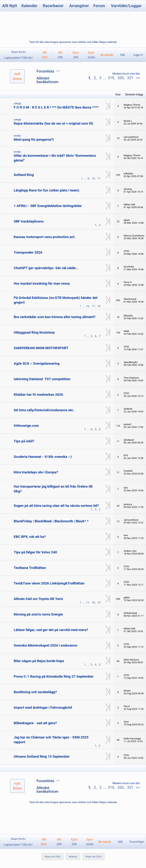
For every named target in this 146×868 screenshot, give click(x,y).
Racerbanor (53, 6)
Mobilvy (73, 857)
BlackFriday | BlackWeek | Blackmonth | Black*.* (51, 521)
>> (137, 78)
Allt (60, 55)
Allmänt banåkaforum (48, 80)
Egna (76, 55)
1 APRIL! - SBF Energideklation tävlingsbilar (48, 206)
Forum (99, 6)
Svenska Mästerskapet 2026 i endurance (45, 645)
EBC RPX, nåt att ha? (30, 537)
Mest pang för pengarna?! (34, 139)
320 (121, 78)
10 (93, 178)
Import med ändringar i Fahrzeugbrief (43, 707)
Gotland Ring (24, 175)
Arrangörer (79, 6)
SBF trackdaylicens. (29, 221)
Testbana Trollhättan (30, 568)
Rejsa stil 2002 (53, 857)
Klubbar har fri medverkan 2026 (38, 395)
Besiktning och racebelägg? (35, 692)
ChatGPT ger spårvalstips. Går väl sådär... (46, 268)
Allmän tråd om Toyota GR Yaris (38, 599)
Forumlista (49, 71)
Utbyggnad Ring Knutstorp (34, 332)
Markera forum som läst (126, 74)
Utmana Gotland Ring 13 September (42, 756)
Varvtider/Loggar (126, 6)
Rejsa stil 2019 (93, 857)
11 (99, 178)
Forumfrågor (137, 842)
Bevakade (107, 55)
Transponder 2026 (28, 252)
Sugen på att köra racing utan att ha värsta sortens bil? (56, 506)
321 (130, 78)
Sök (123, 55)
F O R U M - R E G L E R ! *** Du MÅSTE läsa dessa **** (56, 107)
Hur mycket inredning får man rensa (42, 283)
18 (99, 306)
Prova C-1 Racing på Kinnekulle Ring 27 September (54, 676)
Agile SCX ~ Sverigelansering (37, 363)
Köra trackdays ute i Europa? (36, 472)
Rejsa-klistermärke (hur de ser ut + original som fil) (53, 123)
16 (88, 306)
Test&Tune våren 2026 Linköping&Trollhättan (49, 583)
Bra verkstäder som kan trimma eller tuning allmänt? (55, 317)
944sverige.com (26, 426)
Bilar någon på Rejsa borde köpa (39, 661)
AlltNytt (45, 55)
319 (111, 78)
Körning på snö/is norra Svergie (38, 614)
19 (99, 603)
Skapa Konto (18, 52)
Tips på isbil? (24, 441)
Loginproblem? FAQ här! (19, 58)
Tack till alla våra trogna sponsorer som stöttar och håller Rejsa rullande (73, 42)
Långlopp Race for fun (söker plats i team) (47, 190)
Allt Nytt (10, 6)
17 (93, 306)
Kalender (29, 6)
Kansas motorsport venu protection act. (45, 237)
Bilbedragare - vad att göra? (35, 723)
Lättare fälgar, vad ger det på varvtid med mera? (51, 630)
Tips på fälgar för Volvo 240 (35, 552)
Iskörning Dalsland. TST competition (42, 379)
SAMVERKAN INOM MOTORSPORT (41, 348)
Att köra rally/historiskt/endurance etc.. (44, 410)
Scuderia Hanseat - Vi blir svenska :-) (43, 457)
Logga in (138, 55)
